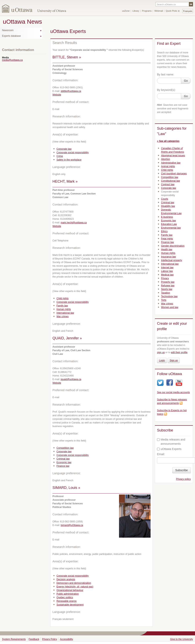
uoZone (126, 11)
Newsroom (8, 30)
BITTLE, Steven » (67, 57)
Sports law (167, 289)
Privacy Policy (50, 639)
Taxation (166, 293)
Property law (168, 282)
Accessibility (66, 639)
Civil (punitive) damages (174, 174)
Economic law (64, 462)
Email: (161, 454)
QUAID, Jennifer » (67, 338)
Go (186, 81)
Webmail (159, 11)
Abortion (166, 159)
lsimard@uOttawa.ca (72, 525)
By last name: (166, 74)
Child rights (63, 298)
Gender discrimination (173, 246)
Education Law (169, 224)
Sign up (174, 360)
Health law (167, 249)
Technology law (169, 296)
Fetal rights (167, 239)
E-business (167, 217)
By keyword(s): (166, 90)
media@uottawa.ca (12, 60)
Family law (62, 306)
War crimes (63, 316)
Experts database (11, 36)
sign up (161, 352)
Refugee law (168, 286)
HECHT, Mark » (65, 181)
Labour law (167, 271)
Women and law (170, 307)
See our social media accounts (173, 392)
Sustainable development (70, 605)
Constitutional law (170, 181)
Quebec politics (65, 597)
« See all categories (168, 141)
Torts (164, 300)
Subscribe (182, 470)
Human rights (64, 309)
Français (188, 11)
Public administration (68, 594)
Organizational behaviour (70, 590)
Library (136, 11)
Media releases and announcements (171, 442)
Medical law (167, 275)
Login (162, 360)
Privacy (165, 278)
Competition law (65, 448)
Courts (165, 199)
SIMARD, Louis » (66, 488)
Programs (147, 11)
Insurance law (168, 257)
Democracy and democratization (74, 583)
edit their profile (179, 352)
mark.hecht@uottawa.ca (74, 223)
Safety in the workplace (69, 160)
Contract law (168, 184)
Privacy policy (183, 479)
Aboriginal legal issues (173, 156)
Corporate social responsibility (73, 153)
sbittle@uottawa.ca (71, 91)
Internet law (167, 268)
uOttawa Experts (169, 449)
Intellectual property (172, 260)
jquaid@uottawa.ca (71, 379)
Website (57, 95)
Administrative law (171, 163)
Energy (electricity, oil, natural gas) (75, 587)
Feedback (34, 639)
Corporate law (64, 149)
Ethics (164, 231)
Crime (60, 156)
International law (65, 313)
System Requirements (14, 639)
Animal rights (168, 166)
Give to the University (182, 639)
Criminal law (63, 459)
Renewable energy (67, 601)
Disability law (168, 206)
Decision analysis (66, 579)
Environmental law (171, 228)
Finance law (63, 466)
